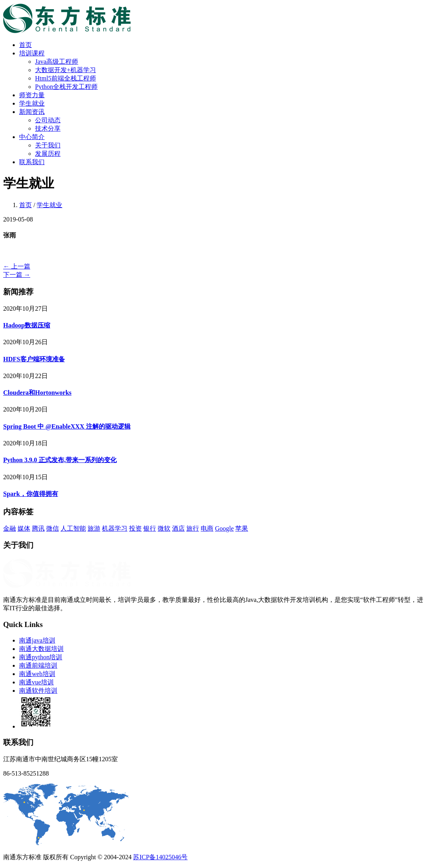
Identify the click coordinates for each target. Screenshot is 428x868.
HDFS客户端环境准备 (34, 359)
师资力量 (32, 95)
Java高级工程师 (57, 62)
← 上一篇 (17, 266)
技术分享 (48, 128)
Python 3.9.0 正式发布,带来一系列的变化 (60, 460)
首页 (25, 45)
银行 (150, 528)
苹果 (242, 528)
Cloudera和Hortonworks (37, 393)
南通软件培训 (38, 691)
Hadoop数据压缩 (27, 325)
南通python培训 (41, 657)
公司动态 (48, 120)
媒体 (24, 528)
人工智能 (73, 528)
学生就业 (32, 103)
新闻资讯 (32, 112)
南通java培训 (37, 640)
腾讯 (38, 528)
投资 (135, 528)
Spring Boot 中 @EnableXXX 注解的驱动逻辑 (67, 426)
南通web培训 (37, 674)
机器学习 (115, 528)
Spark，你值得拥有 (31, 494)
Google (224, 528)
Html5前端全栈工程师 (65, 78)
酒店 (178, 528)
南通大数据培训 (41, 649)
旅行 (193, 528)
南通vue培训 (36, 682)
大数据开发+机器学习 (65, 70)
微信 (53, 528)
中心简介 (32, 137)
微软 (164, 528)
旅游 (94, 528)
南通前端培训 (38, 665)
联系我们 (32, 162)
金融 (10, 528)
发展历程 (48, 154)
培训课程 (32, 53)
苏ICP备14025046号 (160, 857)
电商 (207, 528)
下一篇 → (17, 275)
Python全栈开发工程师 (66, 87)
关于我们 (48, 145)
